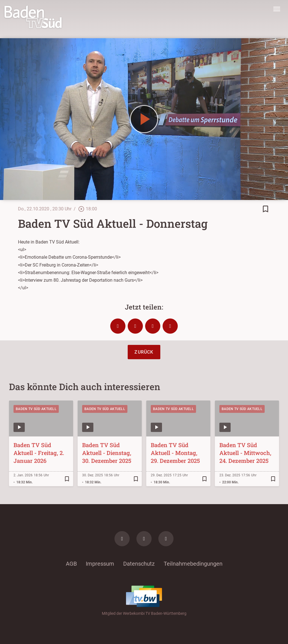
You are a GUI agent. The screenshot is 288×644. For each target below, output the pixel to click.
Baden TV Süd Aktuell (36, 409)
